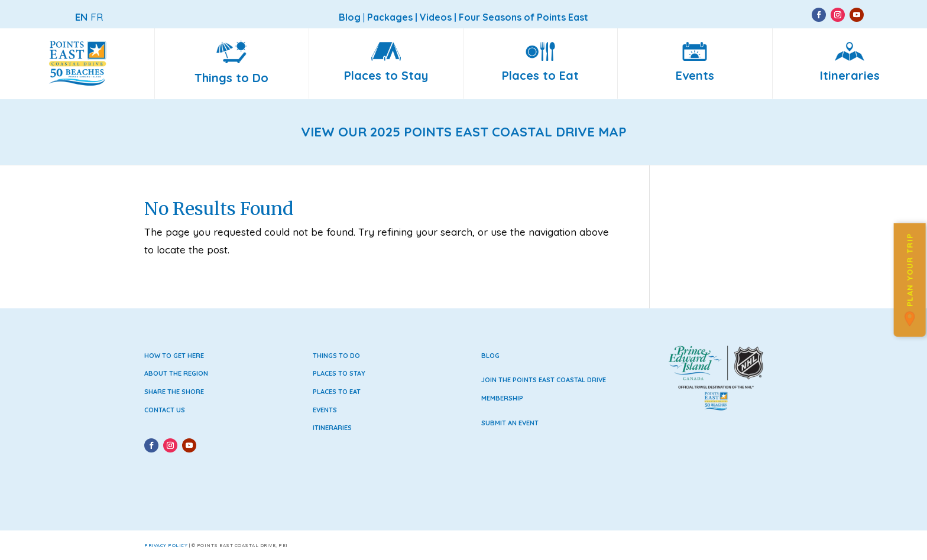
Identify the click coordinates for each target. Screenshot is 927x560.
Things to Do (336, 356)
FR (97, 17)
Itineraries (332, 428)
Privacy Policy (166, 545)
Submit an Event (510, 423)
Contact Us (165, 410)
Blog (490, 356)
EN (81, 17)
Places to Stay (339, 373)
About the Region (176, 373)
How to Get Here (174, 356)
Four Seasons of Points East (524, 17)
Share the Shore (174, 392)
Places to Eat (337, 392)
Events (325, 410)
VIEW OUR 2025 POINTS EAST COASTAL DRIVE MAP (464, 132)
